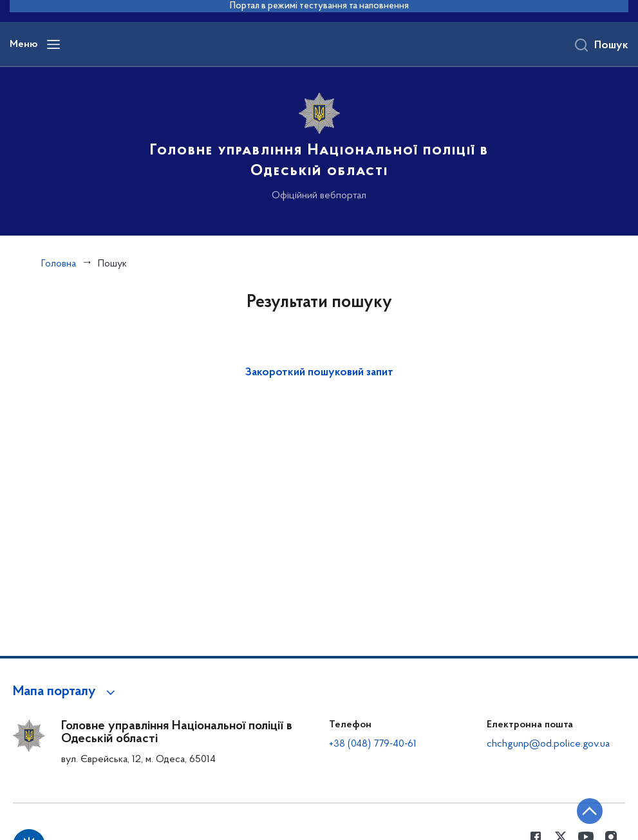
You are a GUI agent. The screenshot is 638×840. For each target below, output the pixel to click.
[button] (66, 692)
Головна (59, 264)
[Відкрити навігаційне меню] (53, 44)
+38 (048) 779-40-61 (373, 744)
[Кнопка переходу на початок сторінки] (590, 811)
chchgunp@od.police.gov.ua (548, 744)
